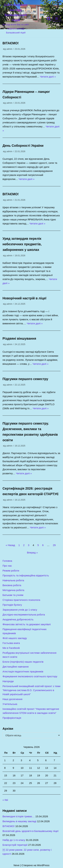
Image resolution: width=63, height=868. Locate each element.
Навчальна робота (13, 580)
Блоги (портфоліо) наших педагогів (23, 662)
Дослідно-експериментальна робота (24, 615)
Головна (7, 561)
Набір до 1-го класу (14, 840)
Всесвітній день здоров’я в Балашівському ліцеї (30, 831)
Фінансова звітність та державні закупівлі (27, 624)
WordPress (43, 865)
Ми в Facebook (11, 648)
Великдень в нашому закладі (19, 821)
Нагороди (8, 681)
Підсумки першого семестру (25, 379)
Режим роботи (11, 571)
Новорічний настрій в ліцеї (24, 298)
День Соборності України (23, 146)
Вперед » (32, 553)
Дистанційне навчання (16, 667)
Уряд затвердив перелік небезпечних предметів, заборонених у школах (22, 244)
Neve (17, 865)
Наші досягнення (12, 699)
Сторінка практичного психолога (21, 600)
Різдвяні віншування (19, 338)
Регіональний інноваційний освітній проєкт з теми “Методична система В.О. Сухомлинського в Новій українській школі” (31, 690)
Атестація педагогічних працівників (23, 671)
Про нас (7, 566)
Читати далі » (48, 77)
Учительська (10, 704)
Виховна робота (12, 585)
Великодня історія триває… (19, 816)
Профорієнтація (12, 718)
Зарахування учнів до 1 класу (20, 610)
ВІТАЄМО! (11, 43)
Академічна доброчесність (18, 619)
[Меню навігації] (57, 19)
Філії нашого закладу (15, 638)
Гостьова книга (11, 643)
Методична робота (13, 590)
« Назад (10, 545)
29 (54, 545)
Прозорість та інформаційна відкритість (26, 575)
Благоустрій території (15, 845)
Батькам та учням (13, 595)
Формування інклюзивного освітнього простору (30, 676)
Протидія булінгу (12, 605)
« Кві (5, 800)
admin (9, 49)
